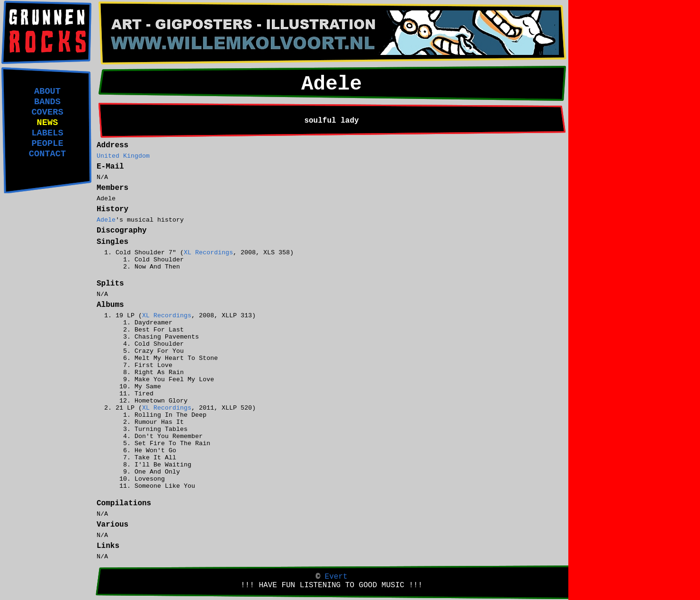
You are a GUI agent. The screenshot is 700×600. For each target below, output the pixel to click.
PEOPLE (47, 143)
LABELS (47, 133)
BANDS (47, 102)
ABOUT (47, 91)
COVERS (47, 112)
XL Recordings (208, 253)
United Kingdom (123, 156)
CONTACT (47, 154)
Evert (336, 577)
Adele (106, 220)
